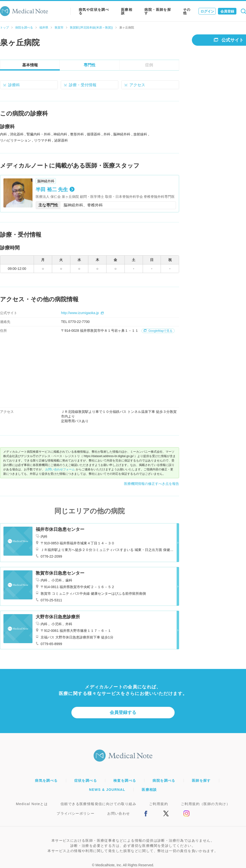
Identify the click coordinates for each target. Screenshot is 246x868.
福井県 (44, 28)
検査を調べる (125, 781)
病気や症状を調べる (94, 11)
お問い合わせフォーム (60, 469)
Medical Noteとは (32, 804)
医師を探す (201, 781)
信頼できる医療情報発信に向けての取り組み (98, 804)
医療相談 (127, 11)
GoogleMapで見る (158, 331)
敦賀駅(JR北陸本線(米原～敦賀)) (91, 28)
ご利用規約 (159, 804)
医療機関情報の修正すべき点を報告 (152, 484)
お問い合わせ (119, 813)
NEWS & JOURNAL (107, 790)
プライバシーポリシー (76, 813)
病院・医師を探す (158, 11)
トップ (4, 28)
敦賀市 (59, 28)
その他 (187, 11)
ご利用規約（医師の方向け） (205, 804)
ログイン (207, 11)
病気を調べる (46, 781)
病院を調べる (24, 28)
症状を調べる (86, 781)
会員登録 (227, 11)
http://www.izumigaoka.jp (82, 313)
